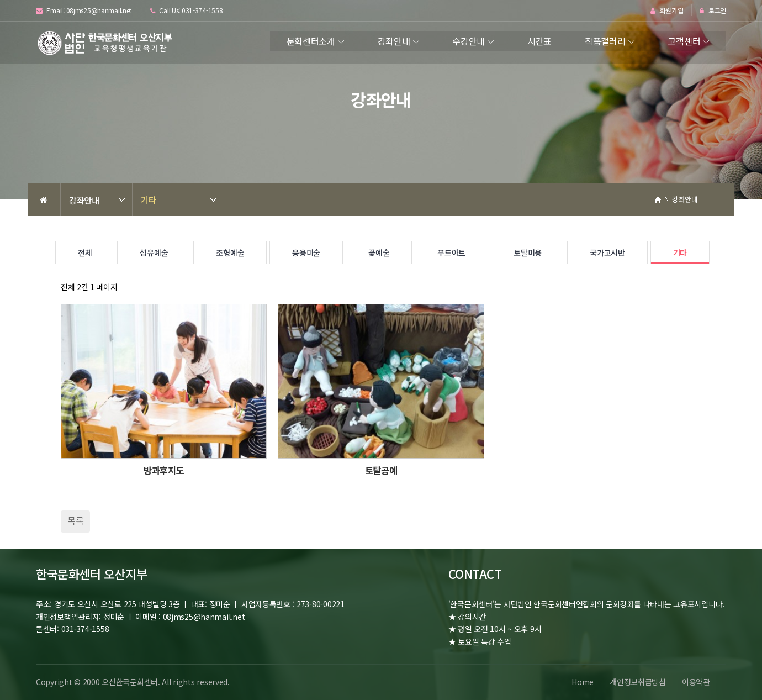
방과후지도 (164, 470)
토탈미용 (528, 252)
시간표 (539, 41)
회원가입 (667, 11)
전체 (85, 252)
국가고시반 (607, 252)
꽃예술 (379, 252)
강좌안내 (394, 41)
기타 (148, 199)
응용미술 (306, 252)
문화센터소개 (311, 41)
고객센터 (684, 41)
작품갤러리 (605, 41)
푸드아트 (451, 252)
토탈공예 (381, 470)
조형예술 (230, 252)
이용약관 (695, 682)
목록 (75, 520)
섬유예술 (154, 252)
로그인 (713, 11)
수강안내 (469, 41)
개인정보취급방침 (637, 682)
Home (581, 682)
